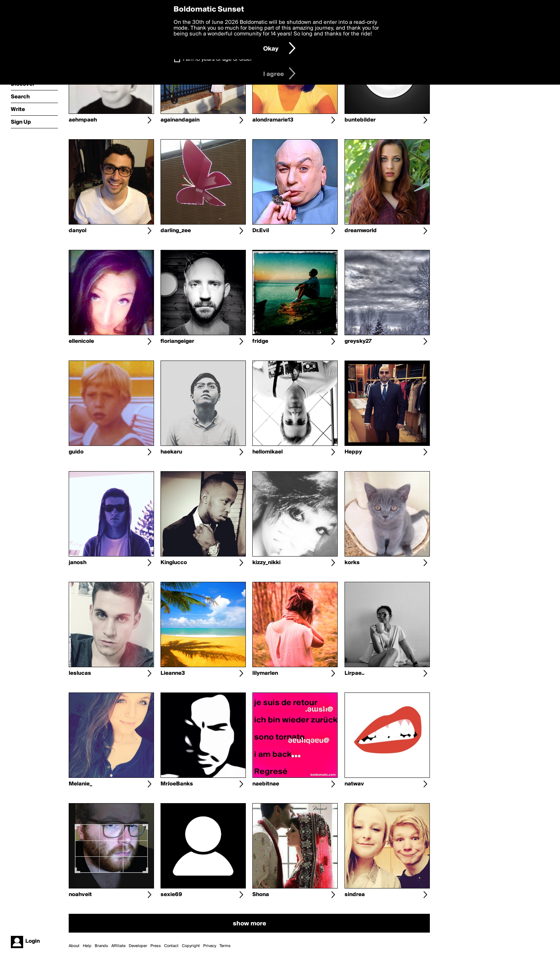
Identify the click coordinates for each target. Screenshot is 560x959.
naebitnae (266, 784)
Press (156, 946)
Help (87, 946)
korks (352, 563)
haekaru (171, 452)
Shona (261, 895)
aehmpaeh (83, 120)
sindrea (355, 895)
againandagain (180, 120)
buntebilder (360, 120)
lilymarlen (265, 673)
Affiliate (118, 946)
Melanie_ (80, 784)
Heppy (353, 452)
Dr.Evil (261, 231)
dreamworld (361, 231)
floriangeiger (177, 341)
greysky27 (358, 341)
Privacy (210, 946)
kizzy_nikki (266, 563)
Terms (225, 946)
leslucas (80, 673)
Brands (101, 946)
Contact (171, 946)
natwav (354, 784)
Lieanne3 (173, 673)
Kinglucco (174, 563)
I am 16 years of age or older (217, 59)
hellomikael (268, 452)
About (74, 946)
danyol (78, 231)
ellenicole (81, 341)
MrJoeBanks (177, 784)
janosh (78, 563)
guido (76, 452)
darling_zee (176, 231)
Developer (138, 946)
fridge (260, 341)
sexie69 (171, 895)
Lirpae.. (354, 673)
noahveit (80, 895)
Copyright (191, 946)
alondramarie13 (273, 120)
